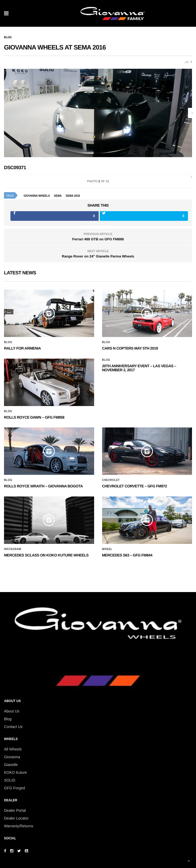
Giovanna (12, 757)
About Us (12, 711)
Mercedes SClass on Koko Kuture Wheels (46, 555)
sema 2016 (73, 196)
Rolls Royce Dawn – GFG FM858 (34, 417)
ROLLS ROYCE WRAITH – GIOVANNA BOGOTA (43, 486)
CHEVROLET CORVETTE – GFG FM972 (135, 486)
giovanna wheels (37, 196)
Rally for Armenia (22, 348)
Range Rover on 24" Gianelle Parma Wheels (98, 256)
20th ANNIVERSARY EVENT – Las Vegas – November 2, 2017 (139, 368)
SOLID (10, 780)
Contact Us (13, 727)
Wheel (107, 549)
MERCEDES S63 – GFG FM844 (127, 555)
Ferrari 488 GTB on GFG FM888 (98, 239)
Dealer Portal (15, 810)
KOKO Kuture (16, 772)
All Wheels (13, 749)
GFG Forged (15, 788)
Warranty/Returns (19, 826)
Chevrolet (111, 480)
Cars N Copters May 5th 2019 (130, 348)
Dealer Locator (16, 818)
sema (58, 196)
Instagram (13, 549)
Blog (8, 37)
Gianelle (11, 765)
